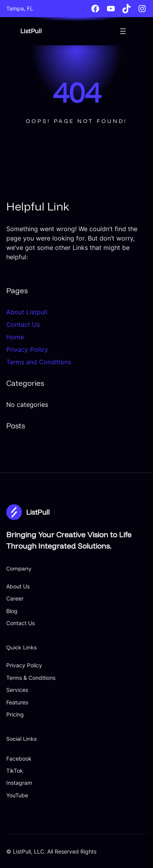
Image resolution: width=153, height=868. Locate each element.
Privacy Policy (27, 349)
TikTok (15, 771)
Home (15, 337)
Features (17, 702)
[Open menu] (123, 31)
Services (17, 690)
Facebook (19, 758)
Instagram (19, 783)
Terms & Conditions (31, 678)
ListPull (31, 31)
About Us (18, 586)
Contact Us (23, 324)
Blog (12, 611)
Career (15, 598)
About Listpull (27, 312)
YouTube (17, 795)
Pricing (15, 714)
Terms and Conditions (39, 362)
